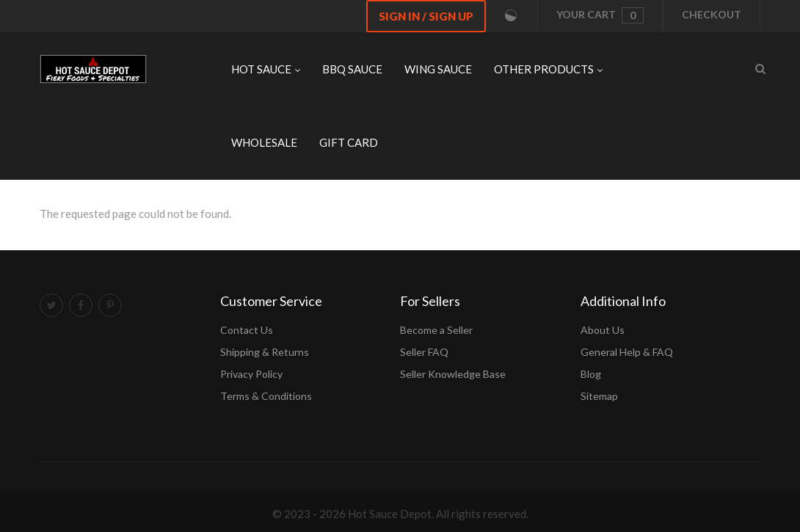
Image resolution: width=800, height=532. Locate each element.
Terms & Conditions (266, 396)
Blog (591, 374)
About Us (603, 330)
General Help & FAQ (627, 352)
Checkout (712, 14)
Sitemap (599, 396)
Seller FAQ (424, 352)
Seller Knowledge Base (453, 374)
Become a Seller (436, 330)
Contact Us (247, 330)
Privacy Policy (251, 374)
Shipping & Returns (265, 352)
